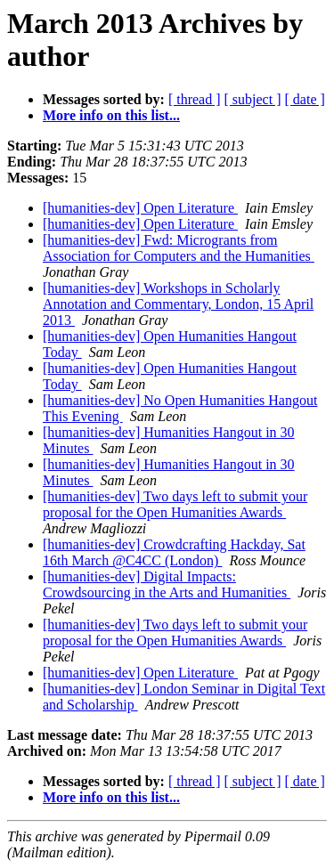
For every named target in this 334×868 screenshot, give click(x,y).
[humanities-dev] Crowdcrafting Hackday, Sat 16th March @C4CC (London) (174, 552)
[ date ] (305, 99)
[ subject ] (253, 99)
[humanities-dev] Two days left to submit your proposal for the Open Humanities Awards (175, 504)
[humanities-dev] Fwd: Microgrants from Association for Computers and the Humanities (179, 248)
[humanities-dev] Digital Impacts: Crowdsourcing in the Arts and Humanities (167, 584)
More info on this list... (111, 115)
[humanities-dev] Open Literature (140, 208)
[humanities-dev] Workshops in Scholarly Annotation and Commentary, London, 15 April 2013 (178, 304)
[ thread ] (195, 99)
